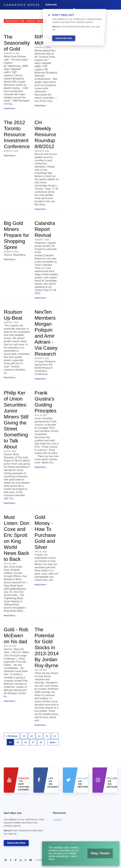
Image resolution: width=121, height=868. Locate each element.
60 (32, 736)
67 (33, 742)
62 (47, 736)
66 (26, 742)
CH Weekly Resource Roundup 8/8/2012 (45, 134)
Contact (57, 820)
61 (39, 736)
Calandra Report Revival (45, 229)
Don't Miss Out (24, 824)
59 (24, 736)
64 (10, 742)
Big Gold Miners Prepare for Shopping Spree (16, 235)
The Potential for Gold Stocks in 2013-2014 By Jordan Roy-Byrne (47, 647)
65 (18, 742)
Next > (53, 742)
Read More (10, 108)
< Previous (12, 736)
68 (41, 742)
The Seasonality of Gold (17, 43)
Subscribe (51, 4)
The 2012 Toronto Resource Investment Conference (17, 134)
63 (55, 736)
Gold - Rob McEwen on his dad (16, 636)
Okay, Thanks (96, 856)
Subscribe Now (16, 843)
